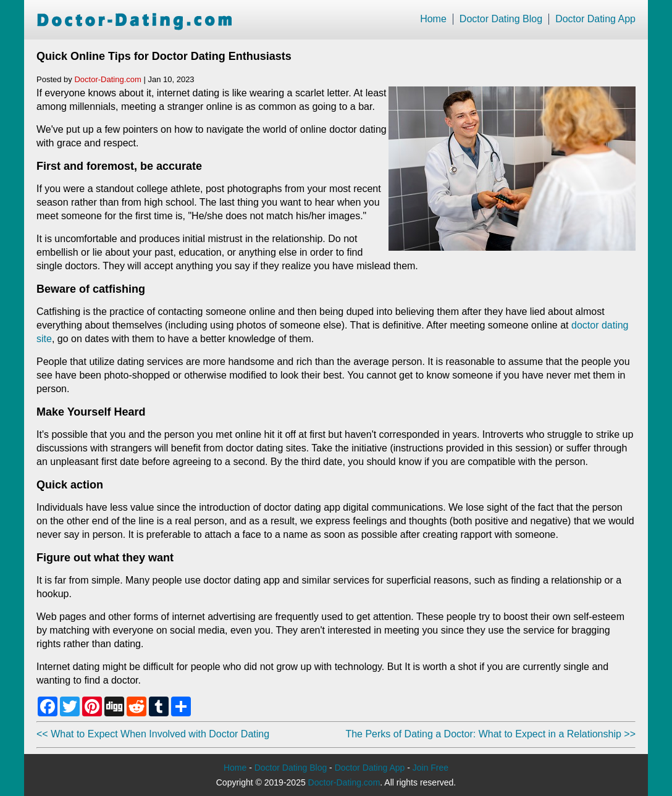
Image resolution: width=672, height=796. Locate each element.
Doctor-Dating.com (107, 79)
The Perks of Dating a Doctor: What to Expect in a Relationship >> (490, 734)
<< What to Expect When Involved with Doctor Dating (153, 734)
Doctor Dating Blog (501, 19)
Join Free (430, 768)
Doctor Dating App (595, 19)
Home (433, 19)
